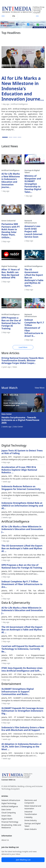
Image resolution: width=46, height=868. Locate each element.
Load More (23, 347)
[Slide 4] (19, 137)
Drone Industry (31, 820)
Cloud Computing (9, 813)
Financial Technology (10, 822)
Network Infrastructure (11, 800)
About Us (5, 840)
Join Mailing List (23, 860)
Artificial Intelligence (10, 806)
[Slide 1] (5, 137)
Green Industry (31, 829)
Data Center (6, 809)
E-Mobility (29, 817)
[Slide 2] (11, 137)
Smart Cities (6, 816)
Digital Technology (9, 803)
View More (40, 388)
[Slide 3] (15, 137)
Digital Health (7, 819)
